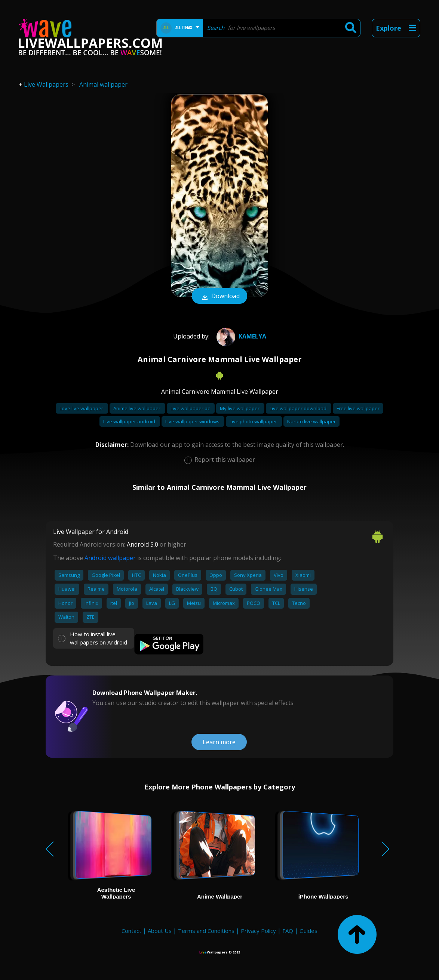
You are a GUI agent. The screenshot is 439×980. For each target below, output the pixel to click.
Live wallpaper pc (191, 408)
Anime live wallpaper (137, 408)
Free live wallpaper (358, 408)
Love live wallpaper (82, 408)
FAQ (288, 931)
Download (219, 297)
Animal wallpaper (103, 84)
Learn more (219, 742)
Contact (131, 931)
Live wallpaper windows (193, 421)
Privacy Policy (258, 931)
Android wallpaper (110, 558)
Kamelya (240, 336)
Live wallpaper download (299, 408)
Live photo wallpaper (254, 421)
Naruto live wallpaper (311, 421)
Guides (308, 931)
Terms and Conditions (206, 931)
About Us (160, 931)
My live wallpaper (240, 408)
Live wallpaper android (130, 421)
